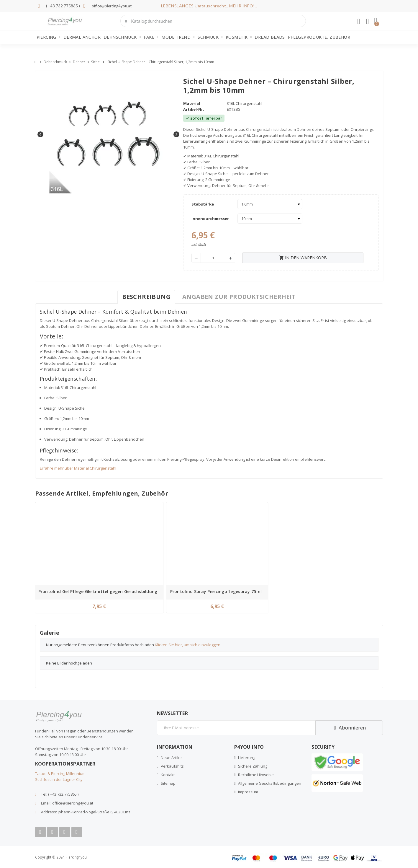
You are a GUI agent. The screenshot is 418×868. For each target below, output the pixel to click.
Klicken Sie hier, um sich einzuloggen (188, 645)
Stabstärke (203, 204)
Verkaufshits (172, 766)
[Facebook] (40, 832)
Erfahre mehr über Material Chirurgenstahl (78, 468)
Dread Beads (270, 37)
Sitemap (168, 783)
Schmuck (210, 37)
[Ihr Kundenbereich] (359, 22)
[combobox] (213, 21)
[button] (376, 21)
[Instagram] (65, 832)
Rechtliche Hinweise (256, 775)
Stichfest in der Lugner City (59, 779)
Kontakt (168, 775)
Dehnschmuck (122, 37)
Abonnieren (349, 728)
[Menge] (213, 258)
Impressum (248, 792)
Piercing (49, 37)
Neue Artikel (172, 758)
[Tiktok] (77, 832)
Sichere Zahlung (253, 766)
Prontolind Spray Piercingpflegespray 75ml (216, 591)
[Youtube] (53, 832)
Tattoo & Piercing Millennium (60, 773)
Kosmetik (239, 37)
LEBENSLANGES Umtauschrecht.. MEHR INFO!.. (209, 6)
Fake (151, 37)
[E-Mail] (236, 728)
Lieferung (247, 758)
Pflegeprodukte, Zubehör (319, 37)
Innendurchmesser (210, 219)
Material (192, 103)
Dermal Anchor (82, 37)
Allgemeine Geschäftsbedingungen (270, 783)
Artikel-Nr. (194, 109)
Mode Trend (178, 37)
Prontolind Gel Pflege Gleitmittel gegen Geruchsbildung (98, 591)
